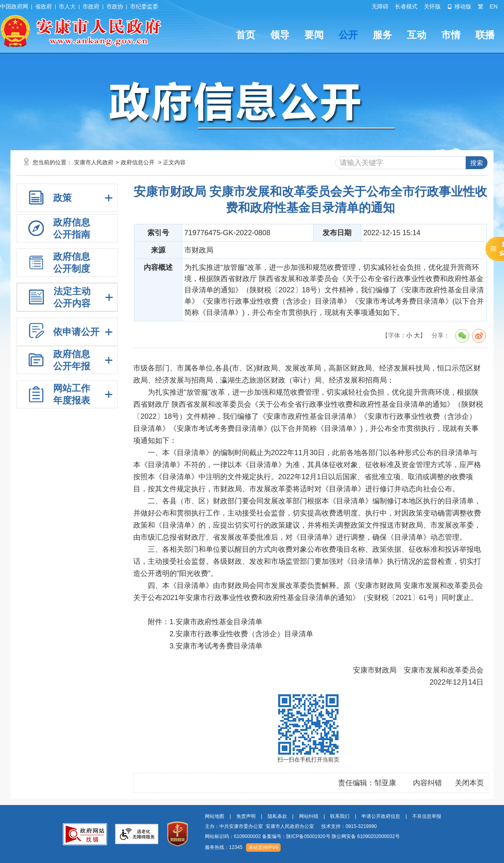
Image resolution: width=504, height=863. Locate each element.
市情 (451, 35)
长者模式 (406, 6)
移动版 (459, 6)
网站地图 (215, 816)
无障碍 (380, 6)
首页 (246, 35)
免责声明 (246, 816)
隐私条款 (277, 816)
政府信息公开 (138, 162)
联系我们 (340, 816)
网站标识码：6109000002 (302, 836)
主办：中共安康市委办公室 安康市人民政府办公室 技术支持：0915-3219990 (291, 826)
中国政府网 (14, 6)
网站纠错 (309, 816)
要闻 (314, 35)
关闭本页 (469, 783)
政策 (62, 198)
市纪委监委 (144, 6)
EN (494, 6)
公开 (348, 35)
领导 (280, 35)
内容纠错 (428, 783)
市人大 (67, 6)
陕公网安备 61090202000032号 (366, 836)
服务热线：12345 (224, 847)
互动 (417, 35)
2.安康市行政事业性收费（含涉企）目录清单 (241, 634)
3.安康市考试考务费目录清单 (216, 646)
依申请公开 (76, 332)
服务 (382, 35)
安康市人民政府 (94, 162)
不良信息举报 (427, 816)
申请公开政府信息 (381, 816)
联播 (485, 35)
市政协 (115, 6)
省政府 (43, 6)
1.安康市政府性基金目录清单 (216, 622)
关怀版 (432, 6)
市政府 (91, 6)
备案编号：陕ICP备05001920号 (296, 836)
